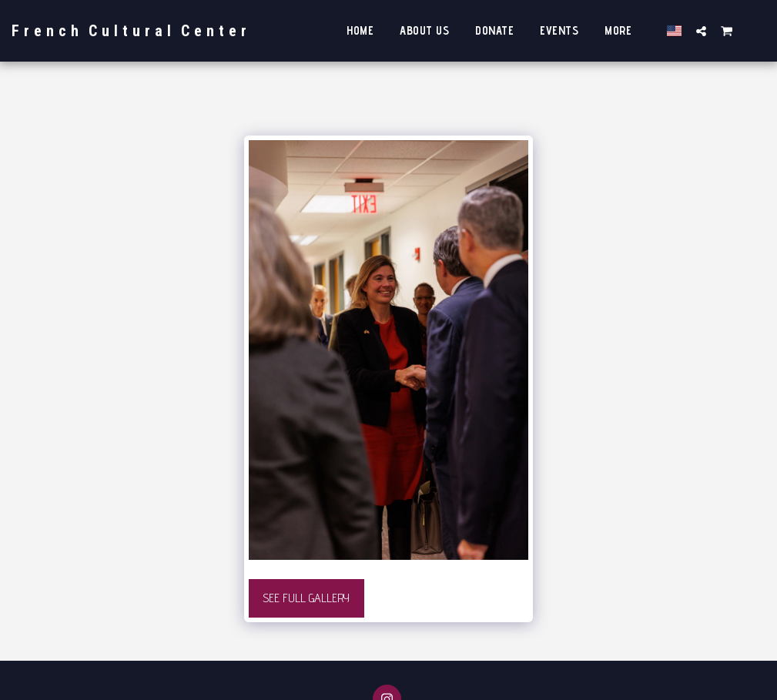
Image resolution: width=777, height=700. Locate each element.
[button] (701, 31)
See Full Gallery (306, 598)
